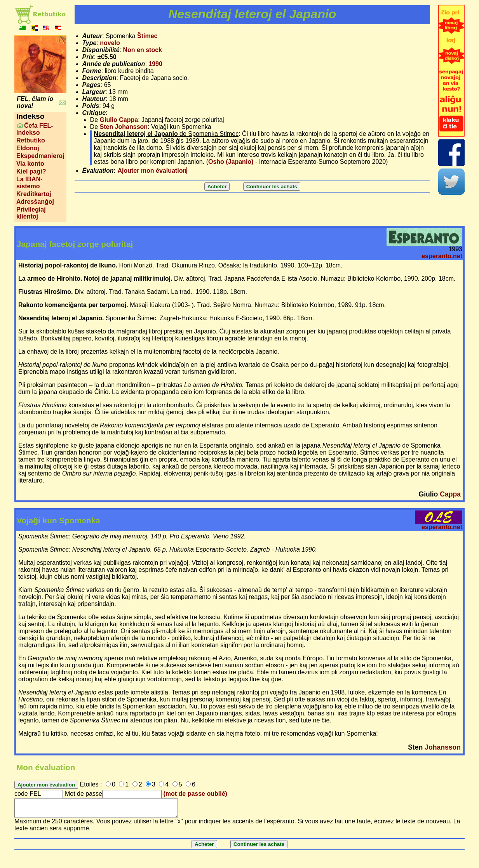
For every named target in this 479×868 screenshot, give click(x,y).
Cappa (450, 494)
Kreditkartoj (34, 194)
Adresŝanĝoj (35, 202)
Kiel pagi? (31, 171)
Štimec (147, 36)
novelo (110, 43)
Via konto (30, 164)
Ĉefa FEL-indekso (35, 129)
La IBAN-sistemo (30, 183)
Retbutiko (31, 140)
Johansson (443, 747)
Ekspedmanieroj (40, 156)
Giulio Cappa (119, 120)
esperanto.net (442, 256)
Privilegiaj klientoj (31, 213)
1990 (155, 64)
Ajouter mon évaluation (152, 171)
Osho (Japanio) (231, 162)
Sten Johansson (124, 127)
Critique (94, 113)
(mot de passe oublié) (195, 794)
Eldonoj (28, 148)
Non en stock (142, 50)
